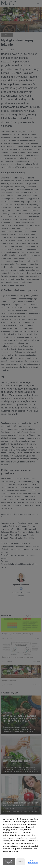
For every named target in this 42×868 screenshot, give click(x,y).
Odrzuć (21, 862)
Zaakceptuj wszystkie (9, 862)
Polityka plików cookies (32, 862)
